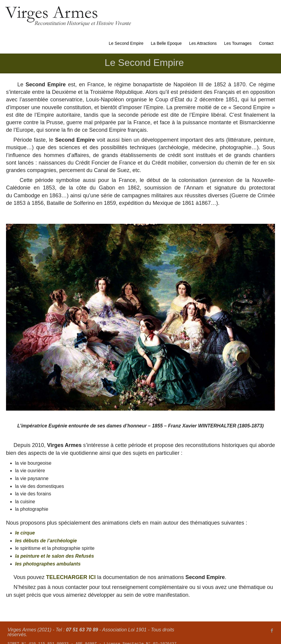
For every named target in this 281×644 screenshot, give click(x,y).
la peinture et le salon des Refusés (54, 556)
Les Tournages (238, 43)
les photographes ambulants (48, 564)
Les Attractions (203, 43)
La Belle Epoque (166, 43)
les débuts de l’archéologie (46, 541)
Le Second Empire (126, 43)
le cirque (25, 533)
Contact (266, 43)
